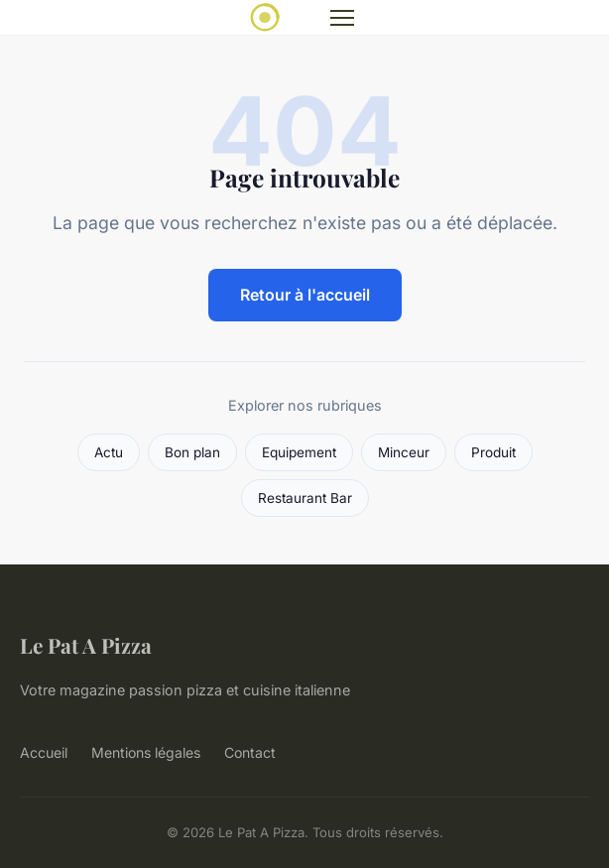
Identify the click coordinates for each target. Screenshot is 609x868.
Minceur (404, 452)
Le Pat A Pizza (86, 645)
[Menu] (342, 18)
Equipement (299, 452)
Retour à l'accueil (305, 295)
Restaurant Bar (305, 498)
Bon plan (192, 452)
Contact (250, 752)
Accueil (44, 752)
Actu (109, 452)
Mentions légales (146, 752)
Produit (493, 452)
